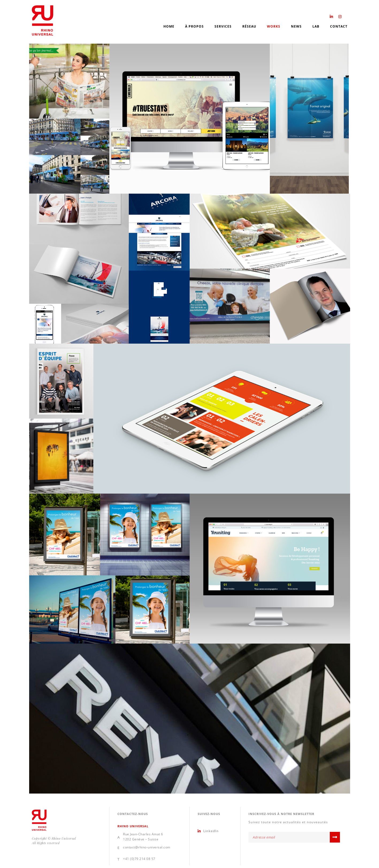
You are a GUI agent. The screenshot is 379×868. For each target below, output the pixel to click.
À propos (194, 26)
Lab (316, 26)
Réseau (249, 26)
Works (274, 26)
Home (169, 26)
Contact (339, 26)
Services (223, 26)
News (296, 26)
